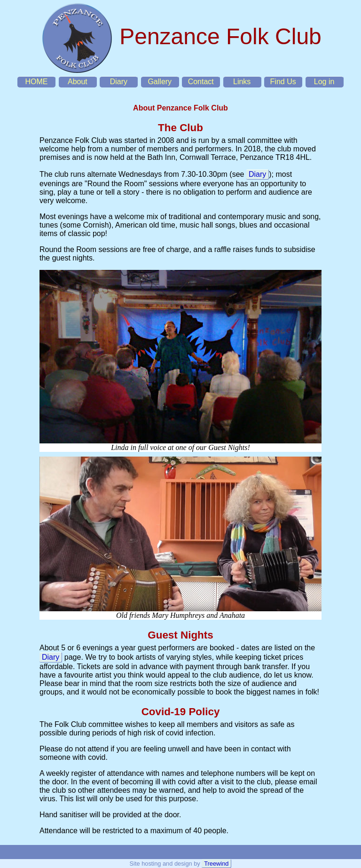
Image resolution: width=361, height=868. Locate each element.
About (78, 82)
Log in (324, 82)
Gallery (160, 82)
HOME (36, 82)
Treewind (216, 864)
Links (242, 82)
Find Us (283, 82)
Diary (119, 82)
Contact (201, 82)
